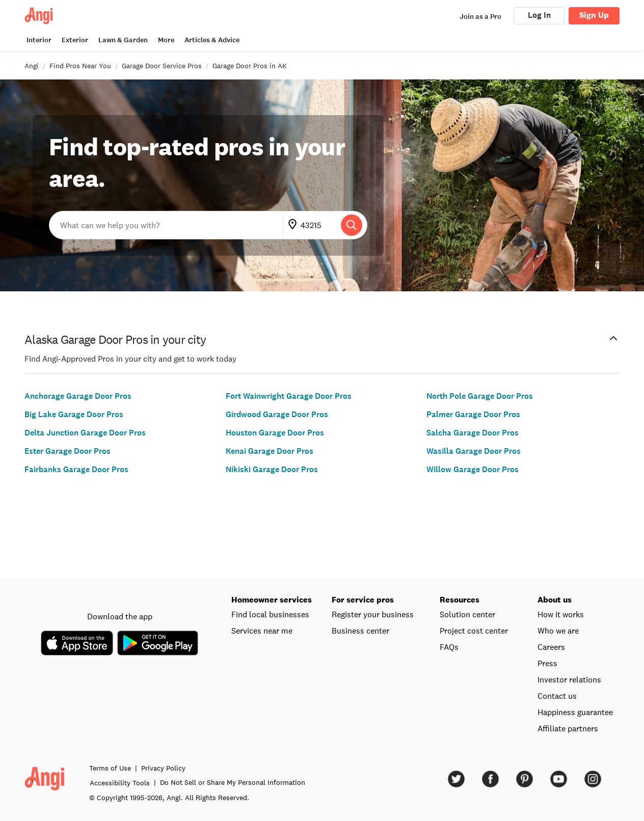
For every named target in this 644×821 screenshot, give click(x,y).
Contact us (557, 696)
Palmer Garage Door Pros (473, 414)
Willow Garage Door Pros (473, 469)
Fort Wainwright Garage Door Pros (289, 396)
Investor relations (569, 679)
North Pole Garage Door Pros (480, 396)
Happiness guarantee (575, 712)
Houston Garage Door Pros (275, 433)
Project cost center (474, 631)
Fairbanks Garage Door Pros (76, 469)
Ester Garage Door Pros (68, 451)
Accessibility (120, 783)
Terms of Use (110, 768)
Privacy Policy (163, 768)
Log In (539, 15)
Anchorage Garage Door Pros (78, 396)
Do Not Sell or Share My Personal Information (233, 782)
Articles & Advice (212, 40)
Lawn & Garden (123, 40)
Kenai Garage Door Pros (270, 451)
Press (547, 663)
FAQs (449, 647)
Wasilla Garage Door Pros (474, 451)
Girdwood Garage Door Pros (277, 414)
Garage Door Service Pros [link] (162, 66)
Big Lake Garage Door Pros (74, 414)
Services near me (262, 631)
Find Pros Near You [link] (80, 66)
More (166, 40)
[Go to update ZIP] (294, 225)
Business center (360, 631)
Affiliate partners (568, 728)
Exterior (75, 40)
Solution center (467, 614)
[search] (352, 225)
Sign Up (594, 15)
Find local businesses (270, 614)
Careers (551, 647)
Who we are (558, 631)
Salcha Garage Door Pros (473, 433)
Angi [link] (32, 66)
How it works (561, 614)
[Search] (352, 225)
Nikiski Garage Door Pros (272, 469)
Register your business (373, 614)
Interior (39, 40)
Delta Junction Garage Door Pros (85, 433)
